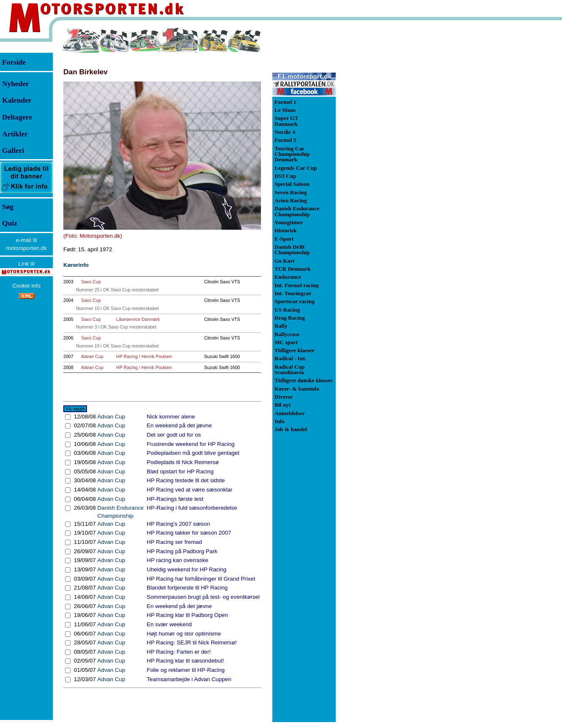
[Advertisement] (380, 154)
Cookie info (26, 286)
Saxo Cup (91, 282)
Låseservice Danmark (138, 319)
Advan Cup (92, 356)
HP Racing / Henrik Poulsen (144, 356)
